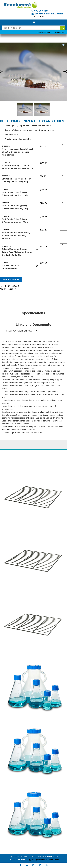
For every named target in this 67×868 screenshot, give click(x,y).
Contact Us (39, 17)
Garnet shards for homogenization (11, 267)
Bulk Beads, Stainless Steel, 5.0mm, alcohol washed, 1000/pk (16, 236)
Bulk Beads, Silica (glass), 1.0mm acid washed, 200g (15, 221)
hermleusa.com (59, 32)
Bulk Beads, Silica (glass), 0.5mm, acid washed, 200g (15, 207)
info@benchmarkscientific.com (44, 860)
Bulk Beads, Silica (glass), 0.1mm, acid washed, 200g (15, 194)
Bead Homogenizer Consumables (22, 331)
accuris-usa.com (44, 32)
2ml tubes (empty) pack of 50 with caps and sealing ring (17, 180)
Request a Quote (11, 279)
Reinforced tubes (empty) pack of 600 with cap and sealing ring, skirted (18, 152)
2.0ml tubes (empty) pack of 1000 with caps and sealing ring (18, 167)
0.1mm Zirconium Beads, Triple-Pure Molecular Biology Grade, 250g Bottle (17, 252)
